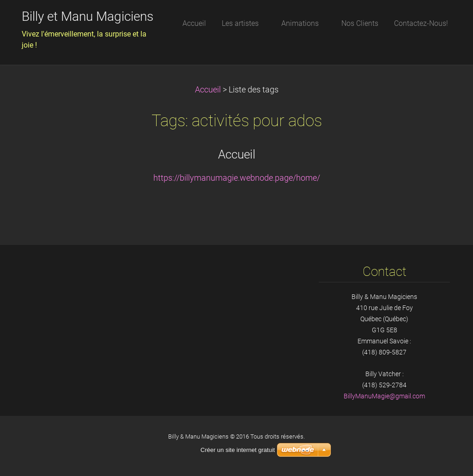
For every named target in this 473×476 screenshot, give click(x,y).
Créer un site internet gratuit (238, 450)
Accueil (208, 90)
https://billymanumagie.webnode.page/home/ (237, 178)
